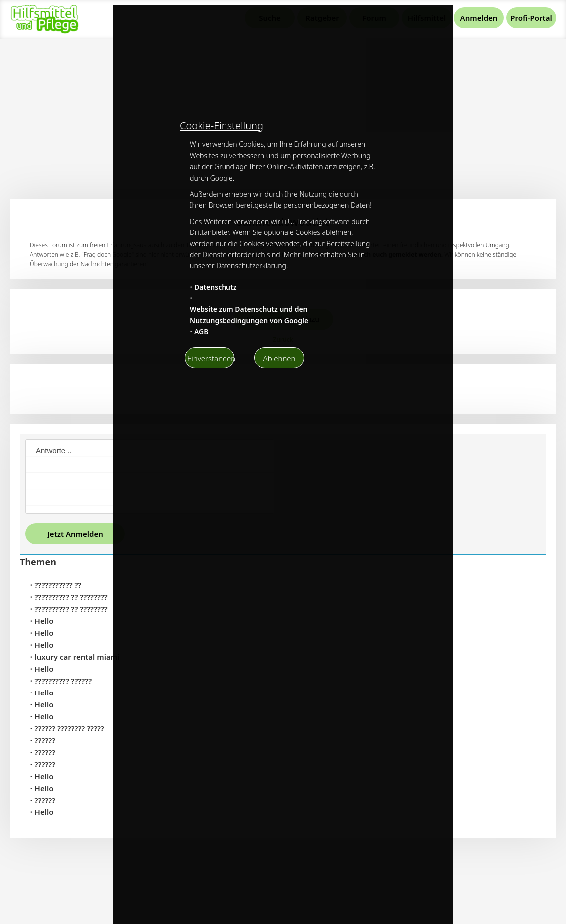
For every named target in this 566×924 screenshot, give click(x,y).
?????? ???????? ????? (69, 728)
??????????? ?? (58, 585)
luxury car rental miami (77, 657)
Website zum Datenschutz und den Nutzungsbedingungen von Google (249, 314)
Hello (44, 621)
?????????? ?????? (63, 681)
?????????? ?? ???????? (71, 597)
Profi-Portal (531, 18)
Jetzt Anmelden (75, 534)
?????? (45, 740)
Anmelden (479, 18)
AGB (201, 331)
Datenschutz (216, 287)
